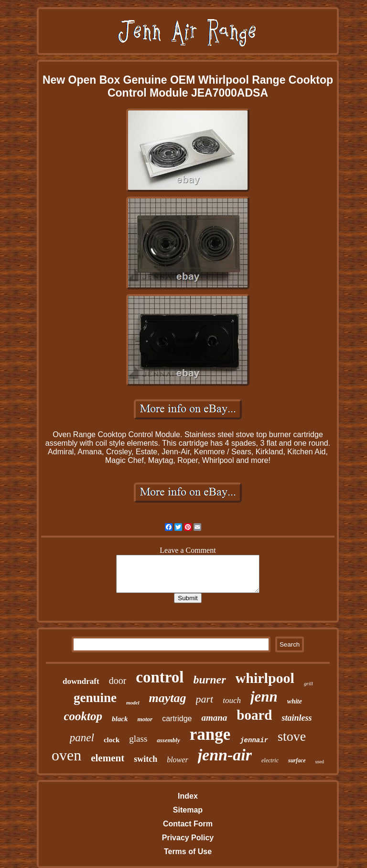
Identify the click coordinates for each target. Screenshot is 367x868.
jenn (264, 697)
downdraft (81, 681)
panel (82, 738)
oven (66, 755)
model (133, 703)
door (118, 681)
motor (145, 719)
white (295, 701)
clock (112, 740)
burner (210, 680)
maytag (168, 698)
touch (232, 700)
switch (146, 759)
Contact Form (188, 824)
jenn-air (225, 755)
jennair (254, 740)
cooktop (83, 716)
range (210, 734)
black (120, 719)
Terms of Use (188, 852)
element (108, 758)
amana (214, 718)
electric (270, 760)
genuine (95, 698)
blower (177, 760)
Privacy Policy (188, 838)
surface (297, 760)
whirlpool (265, 678)
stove (292, 736)
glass (138, 739)
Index (188, 796)
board (254, 715)
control (160, 677)
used (320, 762)
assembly (168, 740)
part (205, 699)
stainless (297, 718)
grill (308, 683)
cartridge (177, 719)
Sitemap (188, 810)
